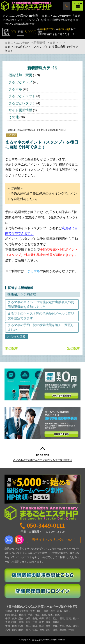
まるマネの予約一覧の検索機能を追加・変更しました (41, 327)
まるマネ (15, 89)
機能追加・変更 (20, 75)
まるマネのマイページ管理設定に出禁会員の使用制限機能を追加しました (41, 304)
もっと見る (18, 336)
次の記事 (74, 349)
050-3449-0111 (67, 6)
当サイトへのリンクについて (54, 540)
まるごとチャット (22, 96)
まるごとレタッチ (22, 103)
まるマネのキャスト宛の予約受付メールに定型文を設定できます (41, 316)
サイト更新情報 (20, 110)
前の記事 (11, 349)
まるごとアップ (20, 82)
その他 (14, 117)
